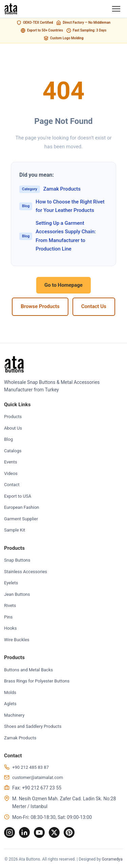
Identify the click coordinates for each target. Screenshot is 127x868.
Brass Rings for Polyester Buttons (37, 681)
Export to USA (18, 496)
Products (13, 417)
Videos (11, 473)
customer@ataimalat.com (38, 777)
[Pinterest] (69, 832)
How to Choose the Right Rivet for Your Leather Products (62, 206)
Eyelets (11, 583)
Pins (8, 617)
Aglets (10, 704)
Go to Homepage (63, 285)
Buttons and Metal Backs (28, 670)
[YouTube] (39, 832)
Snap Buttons (17, 560)
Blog (8, 439)
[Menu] (116, 9)
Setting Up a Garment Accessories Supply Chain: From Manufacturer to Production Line (58, 236)
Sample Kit (15, 530)
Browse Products (40, 306)
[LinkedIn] (24, 832)
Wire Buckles (17, 640)
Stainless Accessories (26, 572)
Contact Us (94, 306)
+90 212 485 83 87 (30, 767)
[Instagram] (9, 832)
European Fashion (22, 507)
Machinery (14, 715)
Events (10, 462)
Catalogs (13, 451)
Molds (10, 692)
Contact (12, 485)
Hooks (10, 628)
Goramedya (112, 859)
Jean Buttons (17, 594)
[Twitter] (54, 832)
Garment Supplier (21, 519)
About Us (13, 428)
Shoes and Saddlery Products (33, 726)
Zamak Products (50, 189)
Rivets (10, 605)
